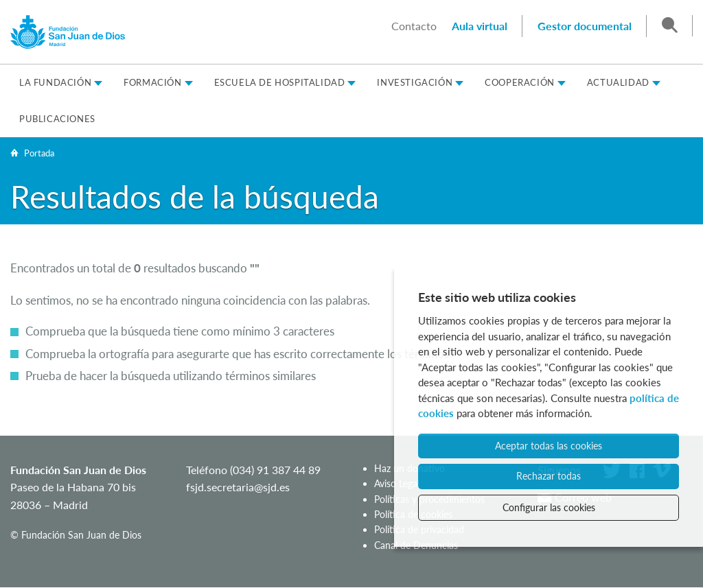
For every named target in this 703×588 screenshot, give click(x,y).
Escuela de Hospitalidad (280, 82)
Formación (152, 82)
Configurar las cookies (549, 507)
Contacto (414, 26)
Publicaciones (57, 119)
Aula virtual (480, 26)
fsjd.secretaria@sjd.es (238, 487)
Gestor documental (585, 26)
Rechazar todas (549, 476)
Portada (39, 153)
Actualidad (618, 82)
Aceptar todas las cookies (549, 446)
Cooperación (520, 82)
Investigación (415, 82)
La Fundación (55, 82)
